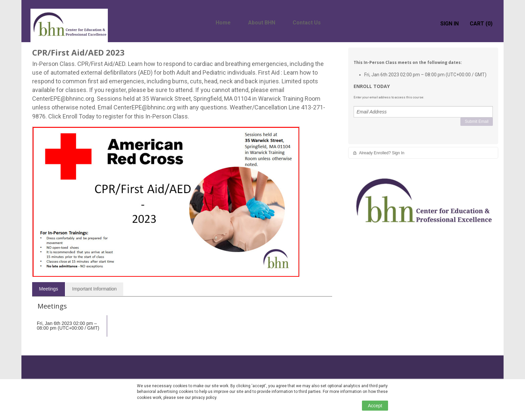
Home (223, 23)
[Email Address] (423, 112)
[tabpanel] (182, 325)
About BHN (262, 23)
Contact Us (307, 23)
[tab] (49, 289)
